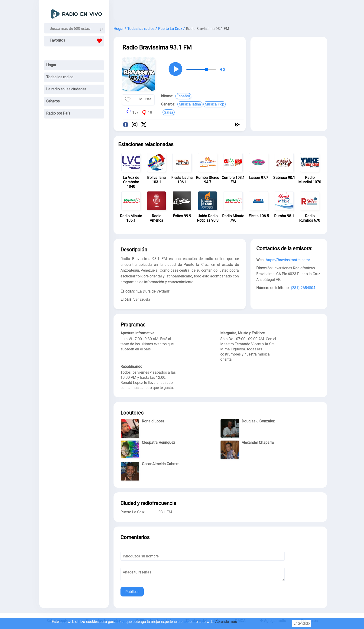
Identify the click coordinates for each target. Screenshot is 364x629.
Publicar (132, 592)
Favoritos (77, 41)
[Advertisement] (220, 12)
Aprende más (226, 622)
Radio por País (58, 113)
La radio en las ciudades (66, 89)
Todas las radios (60, 77)
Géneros (53, 101)
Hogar (51, 65)
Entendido (302, 623)
